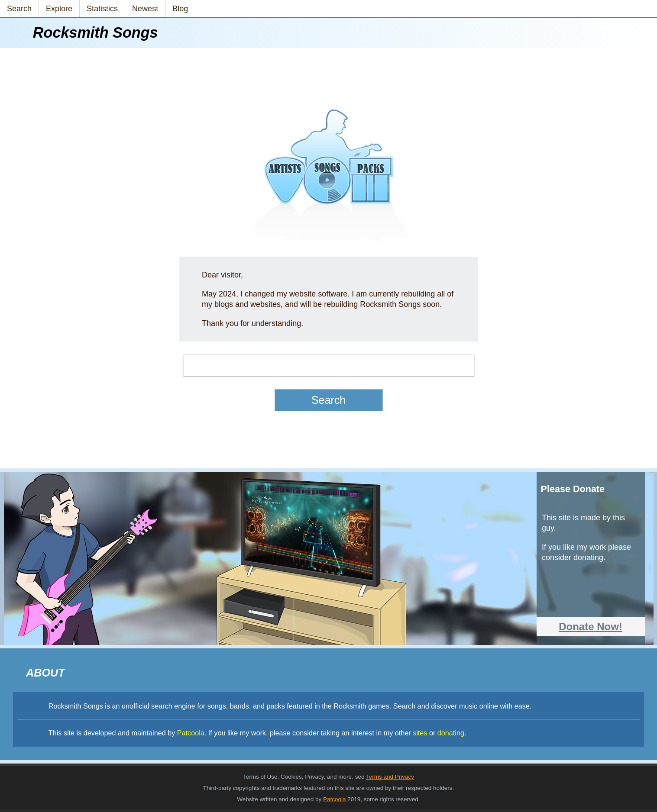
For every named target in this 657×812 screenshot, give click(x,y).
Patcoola (191, 733)
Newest (145, 9)
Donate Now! (591, 627)
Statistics (102, 9)
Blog (180, 9)
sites (420, 733)
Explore (59, 9)
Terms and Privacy (390, 777)
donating (451, 733)
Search (19, 9)
